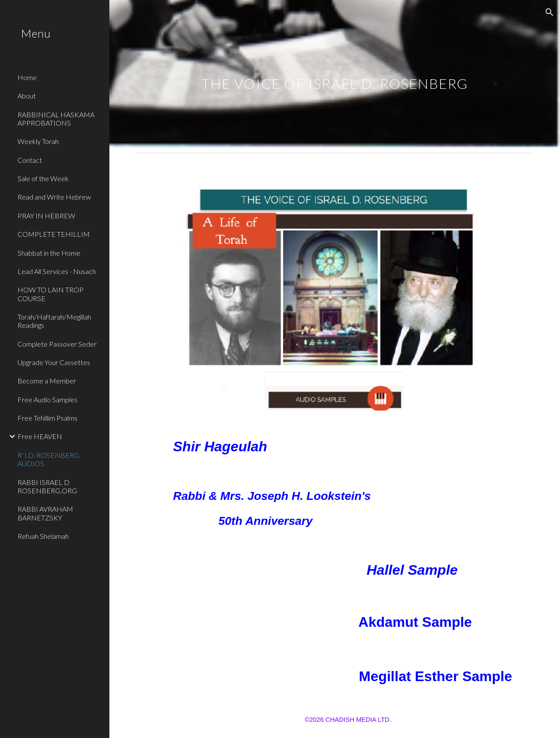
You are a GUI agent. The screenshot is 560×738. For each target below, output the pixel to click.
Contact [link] (30, 160)
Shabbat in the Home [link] (49, 253)
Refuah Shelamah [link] (43, 536)
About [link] (27, 96)
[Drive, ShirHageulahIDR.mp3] (403, 443)
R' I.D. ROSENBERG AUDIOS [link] (48, 459)
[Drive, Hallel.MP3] (250, 571)
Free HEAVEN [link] (40, 436)
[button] (549, 12)
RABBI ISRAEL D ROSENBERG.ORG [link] (47, 486)
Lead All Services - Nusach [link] (57, 271)
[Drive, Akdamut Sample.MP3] (250, 624)
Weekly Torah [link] (38, 141)
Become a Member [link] (47, 381)
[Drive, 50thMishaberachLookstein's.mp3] (471, 506)
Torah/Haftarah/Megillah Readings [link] (54, 321)
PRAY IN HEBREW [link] (46, 216)
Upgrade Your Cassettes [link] (54, 362)
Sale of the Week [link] (43, 178)
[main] (335, 74)
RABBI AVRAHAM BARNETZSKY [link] (45, 513)
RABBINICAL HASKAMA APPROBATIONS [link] (56, 119)
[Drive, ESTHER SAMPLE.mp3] (250, 676)
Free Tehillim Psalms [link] (47, 418)
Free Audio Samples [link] (47, 399)
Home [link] (27, 77)
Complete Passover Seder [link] (57, 344)
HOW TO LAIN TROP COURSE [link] (51, 294)
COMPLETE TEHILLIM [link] (54, 234)
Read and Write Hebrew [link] (54, 197)
